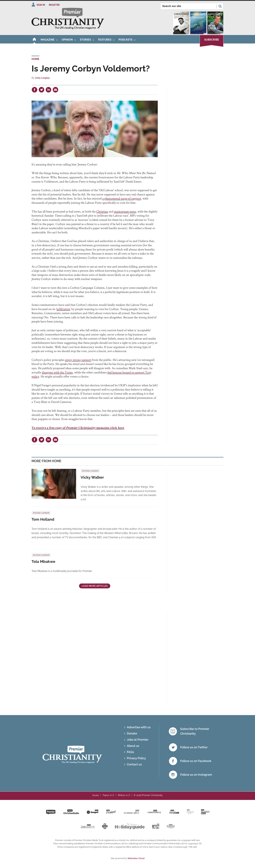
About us (133, 746)
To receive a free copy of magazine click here (78, 428)
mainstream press (125, 211)
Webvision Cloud (136, 858)
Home (35, 59)
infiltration (63, 309)
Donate (132, 733)
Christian (102, 211)
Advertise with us (139, 727)
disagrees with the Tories (57, 372)
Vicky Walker (92, 477)
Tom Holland (43, 519)
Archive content (90, 471)
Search (220, 6)
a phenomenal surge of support (122, 198)
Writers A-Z (124, 795)
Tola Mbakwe (43, 562)
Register (54, 5)
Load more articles (95, 586)
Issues (96, 795)
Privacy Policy (136, 758)
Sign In (41, 5)
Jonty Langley (42, 78)
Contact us (134, 764)
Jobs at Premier (138, 740)
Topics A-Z (108, 795)
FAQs (130, 752)
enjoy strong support (78, 360)
